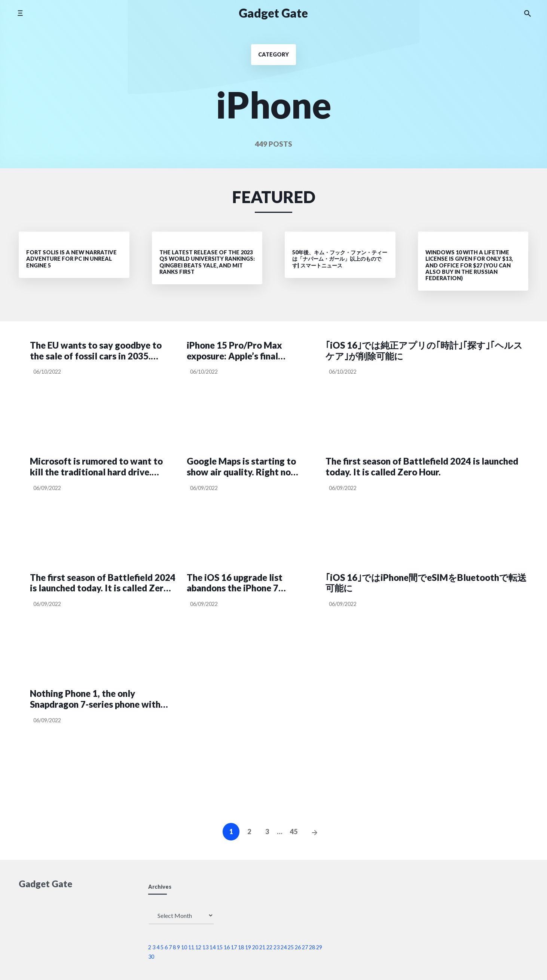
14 (213, 947)
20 (255, 947)
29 (319, 947)
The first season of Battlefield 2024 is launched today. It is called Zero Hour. (422, 467)
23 (276, 947)
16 (227, 947)
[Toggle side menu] (20, 13)
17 (234, 947)
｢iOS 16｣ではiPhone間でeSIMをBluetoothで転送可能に (426, 583)
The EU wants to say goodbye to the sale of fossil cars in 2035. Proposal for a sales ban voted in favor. (96, 351)
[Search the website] (528, 13)
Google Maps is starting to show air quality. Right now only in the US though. (242, 467)
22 (269, 947)
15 (220, 947)
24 (284, 947)
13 (205, 947)
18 (241, 947)
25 (291, 947)
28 (312, 947)
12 (198, 947)
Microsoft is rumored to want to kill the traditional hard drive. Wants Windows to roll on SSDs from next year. (96, 467)
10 (184, 947)
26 (298, 947)
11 (191, 947)
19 (248, 947)
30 (151, 957)
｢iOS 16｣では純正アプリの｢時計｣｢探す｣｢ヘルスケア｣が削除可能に (424, 351)
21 (262, 947)
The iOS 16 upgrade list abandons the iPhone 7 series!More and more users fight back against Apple (243, 583)
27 (305, 947)
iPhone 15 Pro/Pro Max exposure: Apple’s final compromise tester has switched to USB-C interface (234, 351)
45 (294, 832)
